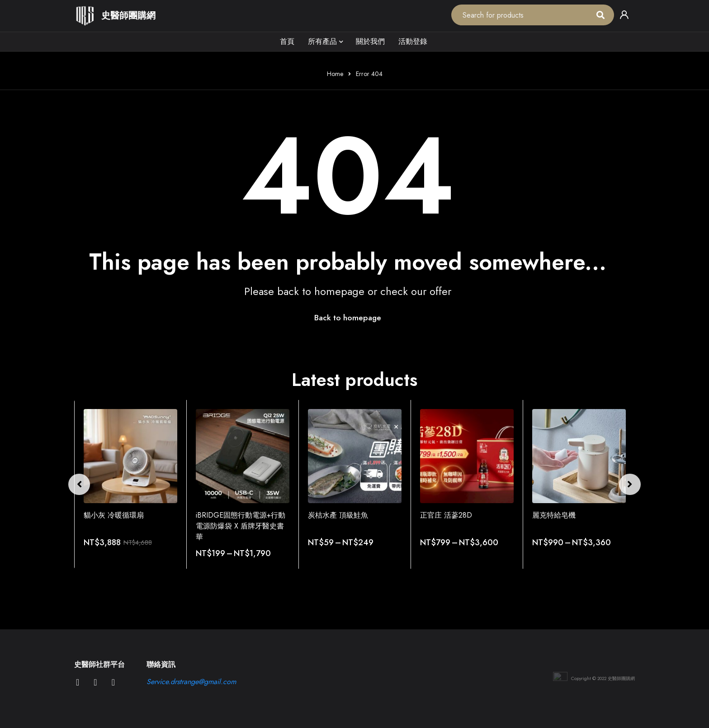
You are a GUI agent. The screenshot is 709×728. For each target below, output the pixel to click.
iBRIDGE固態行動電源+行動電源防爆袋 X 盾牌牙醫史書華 (241, 526)
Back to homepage (348, 318)
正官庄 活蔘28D (446, 515)
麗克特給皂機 (554, 515)
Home (335, 74)
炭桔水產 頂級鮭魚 (338, 515)
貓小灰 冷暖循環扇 (114, 515)
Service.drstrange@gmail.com (191, 682)
